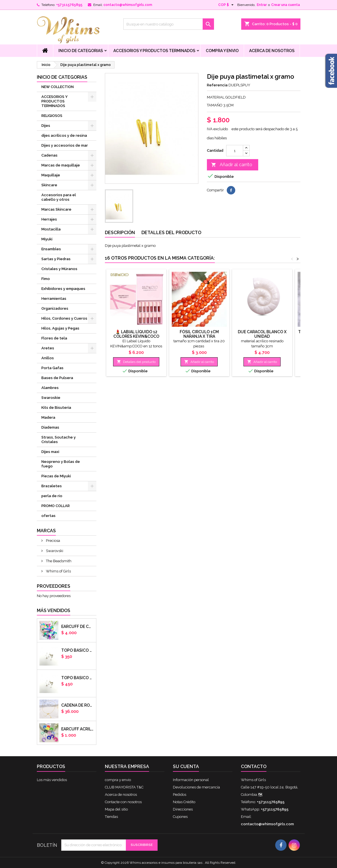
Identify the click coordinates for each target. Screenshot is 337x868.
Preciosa (53, 541)
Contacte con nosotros (123, 802)
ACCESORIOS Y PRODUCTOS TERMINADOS (154, 51)
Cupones (180, 817)
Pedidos (180, 795)
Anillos (48, 358)
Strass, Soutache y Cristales (59, 440)
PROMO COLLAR (56, 506)
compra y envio (222, 51)
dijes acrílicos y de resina (64, 135)
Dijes (46, 126)
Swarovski (54, 551)
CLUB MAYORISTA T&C (124, 787)
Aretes (48, 348)
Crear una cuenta (286, 5)
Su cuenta (186, 767)
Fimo (46, 279)
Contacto (254, 767)
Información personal (191, 780)
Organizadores (55, 308)
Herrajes (49, 219)
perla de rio (52, 496)
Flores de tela (54, 338)
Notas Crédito (184, 802)
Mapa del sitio (116, 809)
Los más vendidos (52, 780)
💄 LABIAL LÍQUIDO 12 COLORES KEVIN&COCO (136, 334)
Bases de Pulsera (57, 378)
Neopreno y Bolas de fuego (61, 464)
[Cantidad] (235, 151)
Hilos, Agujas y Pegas (60, 328)
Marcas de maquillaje (61, 165)
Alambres (50, 388)
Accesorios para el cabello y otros (59, 197)
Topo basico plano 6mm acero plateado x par (78, 650)
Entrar (262, 5)
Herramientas (54, 299)
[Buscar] (169, 24)
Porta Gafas (52, 368)
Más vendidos (54, 611)
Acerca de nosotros (272, 51)
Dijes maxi (50, 452)
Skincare (49, 185)
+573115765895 (69, 5)
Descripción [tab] (120, 233)
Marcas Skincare (56, 209)
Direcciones (183, 809)
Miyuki (47, 239)
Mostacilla (51, 229)
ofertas (48, 516)
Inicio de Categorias (81, 51)
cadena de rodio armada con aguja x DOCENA (78, 705)
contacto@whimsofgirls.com (128, 5)
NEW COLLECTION (58, 87)
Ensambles (51, 249)
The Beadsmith (58, 561)
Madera (48, 417)
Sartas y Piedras (56, 259)
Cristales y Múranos (59, 269)
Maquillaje (51, 175)
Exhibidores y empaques (63, 289)
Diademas (50, 427)
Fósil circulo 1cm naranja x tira (199, 334)
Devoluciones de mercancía (196, 787)
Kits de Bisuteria (56, 408)
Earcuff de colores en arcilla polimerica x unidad (78, 627)
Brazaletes (52, 486)
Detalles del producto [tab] (171, 233)
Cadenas (49, 155)
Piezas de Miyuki (56, 476)
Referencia (217, 85)
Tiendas (111, 817)
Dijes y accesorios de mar (65, 145)
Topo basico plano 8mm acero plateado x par (78, 678)
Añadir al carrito (232, 165)
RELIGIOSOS (52, 116)
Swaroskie (51, 398)
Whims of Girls (58, 571)
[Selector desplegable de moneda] (227, 5)
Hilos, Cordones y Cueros (64, 318)
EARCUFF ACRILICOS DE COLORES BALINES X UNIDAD (78, 729)
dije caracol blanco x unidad (262, 334)
